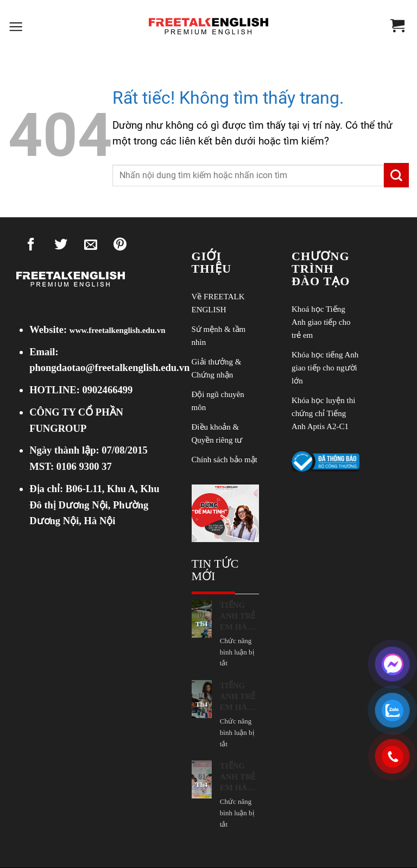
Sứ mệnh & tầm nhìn (219, 336)
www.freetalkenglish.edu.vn (118, 330)
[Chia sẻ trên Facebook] (31, 247)
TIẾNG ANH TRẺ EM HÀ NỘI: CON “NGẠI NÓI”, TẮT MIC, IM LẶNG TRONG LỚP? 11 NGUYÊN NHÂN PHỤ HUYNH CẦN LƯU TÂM (239, 697)
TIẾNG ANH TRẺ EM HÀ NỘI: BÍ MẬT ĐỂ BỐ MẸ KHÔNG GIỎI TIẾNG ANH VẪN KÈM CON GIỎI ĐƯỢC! (238, 617)
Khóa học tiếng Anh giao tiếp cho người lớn (325, 368)
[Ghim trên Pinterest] (121, 247)
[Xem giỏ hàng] (398, 27)
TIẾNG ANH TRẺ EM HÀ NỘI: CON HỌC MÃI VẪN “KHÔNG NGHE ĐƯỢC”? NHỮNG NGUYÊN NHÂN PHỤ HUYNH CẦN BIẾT (239, 777)
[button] (16, 27)
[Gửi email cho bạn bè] (91, 247)
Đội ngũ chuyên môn (218, 401)
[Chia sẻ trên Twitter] (61, 247)
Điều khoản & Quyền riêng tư (217, 433)
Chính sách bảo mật (225, 460)
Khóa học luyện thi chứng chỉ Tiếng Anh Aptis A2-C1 (323, 413)
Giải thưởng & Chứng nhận (217, 368)
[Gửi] (396, 175)
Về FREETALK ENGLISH (218, 303)
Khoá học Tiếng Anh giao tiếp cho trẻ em (321, 322)
